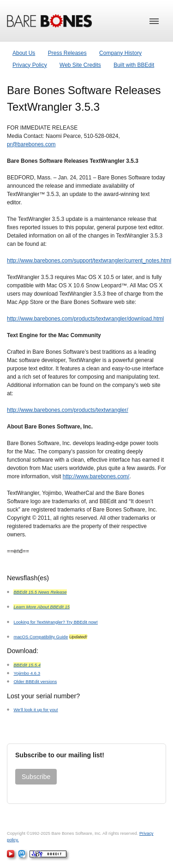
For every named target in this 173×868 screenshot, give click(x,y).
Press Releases (67, 53)
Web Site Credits (80, 65)
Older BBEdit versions (35, 681)
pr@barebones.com (31, 144)
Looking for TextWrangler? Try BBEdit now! (56, 622)
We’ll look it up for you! (36, 710)
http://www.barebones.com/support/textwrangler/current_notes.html (89, 261)
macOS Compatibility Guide (41, 637)
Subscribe (36, 777)
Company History (120, 53)
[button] (154, 21)
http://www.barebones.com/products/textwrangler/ (68, 410)
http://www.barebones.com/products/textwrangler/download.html (85, 319)
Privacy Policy (30, 65)
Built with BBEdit (134, 65)
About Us (24, 53)
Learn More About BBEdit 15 (42, 607)
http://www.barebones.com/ (96, 476)
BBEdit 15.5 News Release (40, 592)
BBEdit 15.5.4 (27, 665)
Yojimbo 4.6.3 (27, 673)
